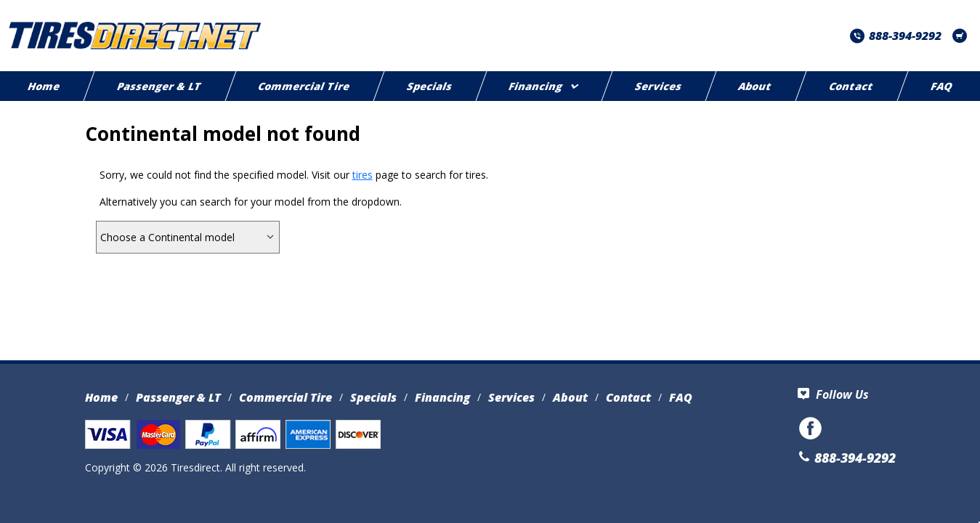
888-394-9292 (896, 36)
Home (101, 397)
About (756, 86)
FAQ (681, 397)
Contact (851, 86)
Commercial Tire (304, 86)
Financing (543, 86)
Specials (430, 86)
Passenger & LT (159, 86)
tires (363, 175)
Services (659, 86)
